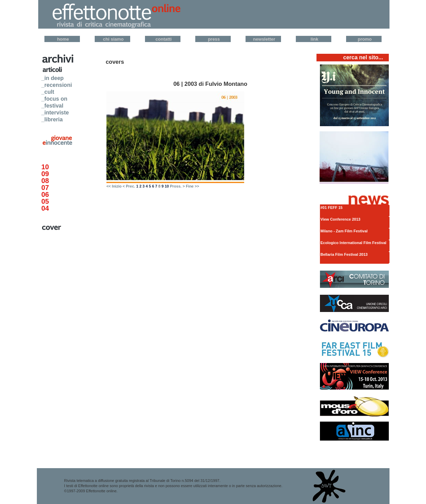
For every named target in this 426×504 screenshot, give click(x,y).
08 (45, 181)
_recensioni (57, 85)
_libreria (52, 119)
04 (45, 208)
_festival (52, 106)
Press (214, 39)
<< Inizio (114, 186)
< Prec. (129, 186)
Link (314, 39)
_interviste (55, 113)
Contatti (164, 39)
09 (45, 174)
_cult (48, 92)
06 (45, 194)
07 (45, 188)
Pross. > (177, 186)
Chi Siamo (113, 39)
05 (45, 201)
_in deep (53, 78)
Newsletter (264, 39)
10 (45, 167)
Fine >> (193, 186)
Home (63, 39)
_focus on (54, 99)
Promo (365, 39)
